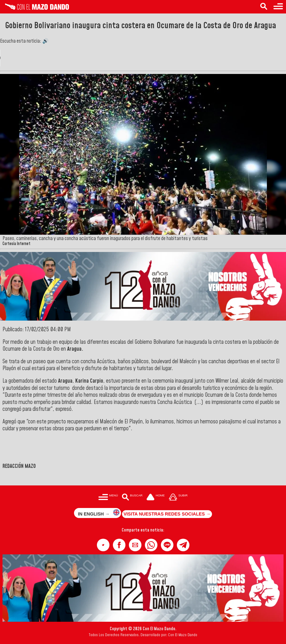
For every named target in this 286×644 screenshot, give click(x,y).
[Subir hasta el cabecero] (178, 497)
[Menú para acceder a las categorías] (278, 7)
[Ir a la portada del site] (156, 497)
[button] (103, 545)
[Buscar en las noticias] (264, 7)
